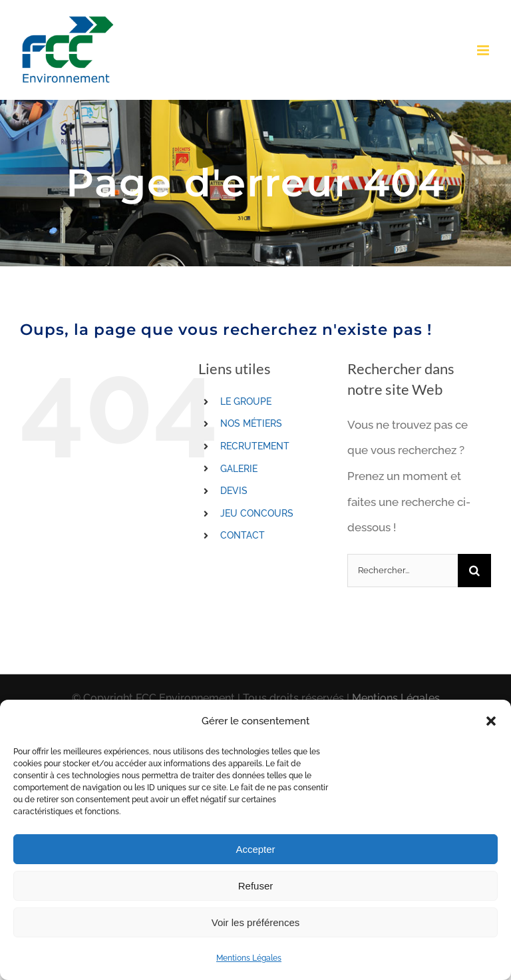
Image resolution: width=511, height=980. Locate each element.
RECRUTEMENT (255, 446)
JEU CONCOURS (257, 513)
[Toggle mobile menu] (484, 50)
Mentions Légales (249, 958)
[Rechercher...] (403, 571)
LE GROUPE (246, 401)
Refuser (256, 886)
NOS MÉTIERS (251, 423)
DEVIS (234, 491)
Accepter (255, 849)
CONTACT (243, 535)
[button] (491, 721)
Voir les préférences (256, 922)
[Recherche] (474, 571)
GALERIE (239, 469)
